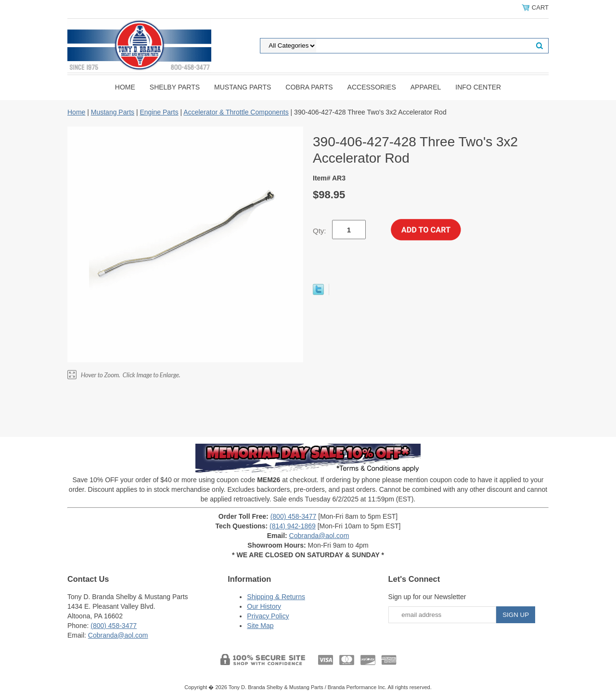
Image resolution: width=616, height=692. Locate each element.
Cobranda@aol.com (319, 536)
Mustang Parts (243, 87)
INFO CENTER (478, 87)
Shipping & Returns (276, 597)
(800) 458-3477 (294, 516)
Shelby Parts (175, 87)
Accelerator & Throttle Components (236, 112)
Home (125, 87)
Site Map (260, 626)
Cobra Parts (309, 87)
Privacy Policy (268, 616)
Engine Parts (159, 112)
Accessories (372, 87)
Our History (264, 606)
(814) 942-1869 (293, 526)
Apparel (426, 87)
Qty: (320, 231)
